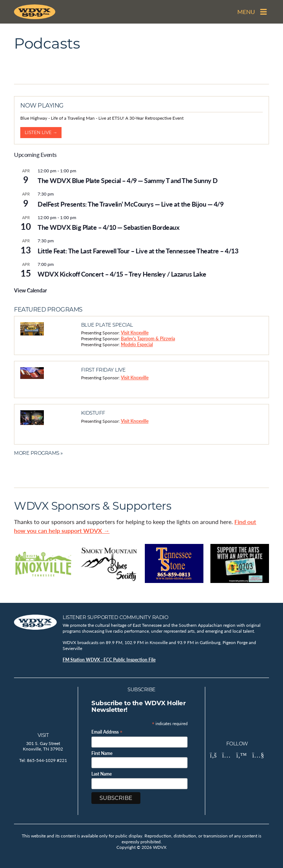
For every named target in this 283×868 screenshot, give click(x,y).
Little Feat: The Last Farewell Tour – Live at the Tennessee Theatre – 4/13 (138, 251)
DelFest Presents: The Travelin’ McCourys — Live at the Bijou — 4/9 (130, 204)
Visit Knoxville (135, 333)
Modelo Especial (137, 345)
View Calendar (30, 290)
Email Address (107, 732)
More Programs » (38, 453)
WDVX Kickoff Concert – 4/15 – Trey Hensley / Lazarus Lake (122, 274)
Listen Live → (41, 132)
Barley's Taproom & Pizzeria (148, 339)
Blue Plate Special (107, 325)
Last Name (102, 774)
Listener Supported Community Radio (115, 617)
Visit (43, 735)
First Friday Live (103, 370)
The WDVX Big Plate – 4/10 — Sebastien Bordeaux (108, 227)
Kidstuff (93, 413)
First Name (102, 753)
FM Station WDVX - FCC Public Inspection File (109, 660)
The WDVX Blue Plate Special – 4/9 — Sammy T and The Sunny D (128, 180)
